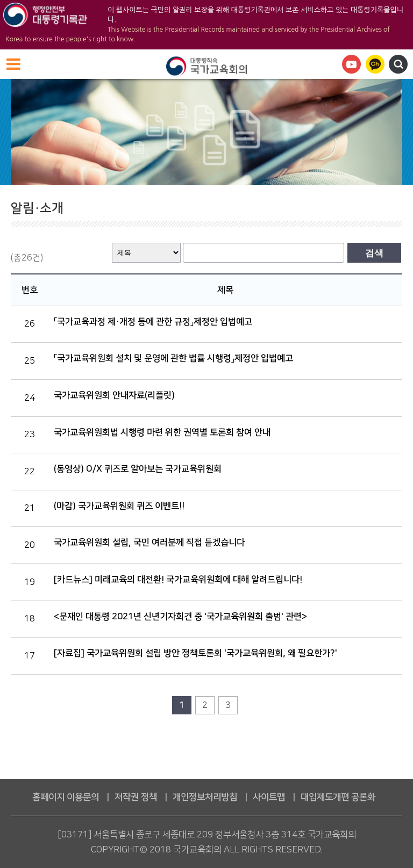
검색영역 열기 (398, 64)
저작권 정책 (136, 797)
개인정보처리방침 (205, 797)
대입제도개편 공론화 (338, 797)
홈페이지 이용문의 (66, 797)
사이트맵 (269, 797)
